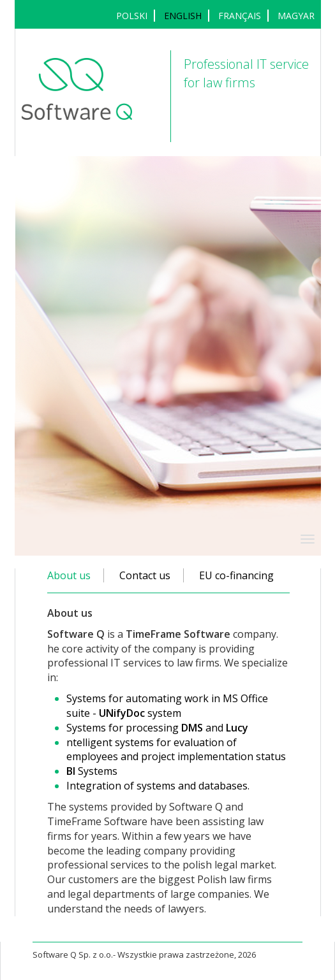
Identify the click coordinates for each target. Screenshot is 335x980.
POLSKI (132, 16)
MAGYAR (296, 16)
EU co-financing (236, 575)
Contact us (145, 575)
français (240, 16)
